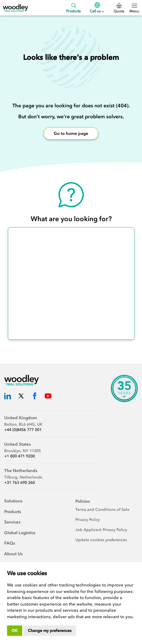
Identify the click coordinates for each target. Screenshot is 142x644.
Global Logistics (20, 533)
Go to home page (71, 133)
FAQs (10, 543)
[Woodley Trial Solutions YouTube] (48, 397)
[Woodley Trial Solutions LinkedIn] (8, 397)
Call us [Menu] (97, 8)
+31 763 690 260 (20, 483)
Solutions (13, 501)
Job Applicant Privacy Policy (101, 530)
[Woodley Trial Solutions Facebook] (35, 397)
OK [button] (15, 631)
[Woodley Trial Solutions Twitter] (21, 397)
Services (12, 522)
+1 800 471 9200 (20, 456)
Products (73, 8)
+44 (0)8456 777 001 (23, 430)
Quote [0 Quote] (119, 8)
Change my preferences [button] (50, 631)
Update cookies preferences (101, 540)
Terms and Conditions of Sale (102, 510)
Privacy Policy (88, 520)
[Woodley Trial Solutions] (15, 8)
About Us (13, 554)
